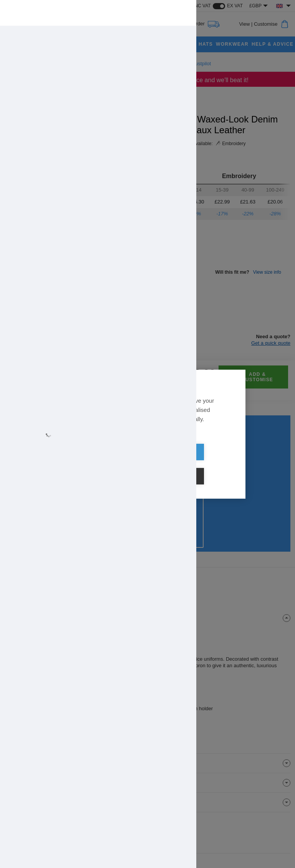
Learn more (78, 442)
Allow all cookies (103, 464)
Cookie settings (192, 464)
